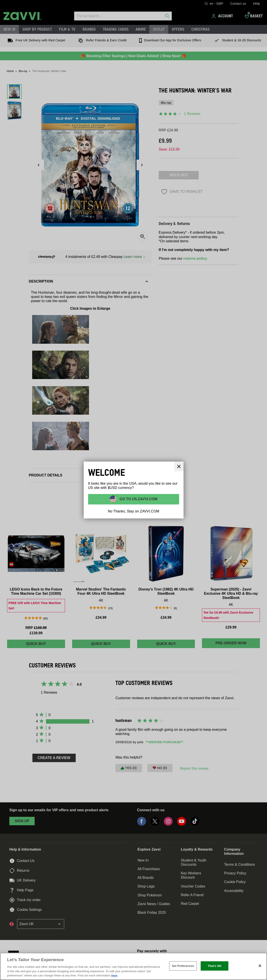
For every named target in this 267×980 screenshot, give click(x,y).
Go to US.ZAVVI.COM (138, 499)
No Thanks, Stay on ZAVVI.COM (134, 511)
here (114, 975)
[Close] (260, 966)
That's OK (215, 966)
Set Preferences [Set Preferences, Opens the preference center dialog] (183, 966)
